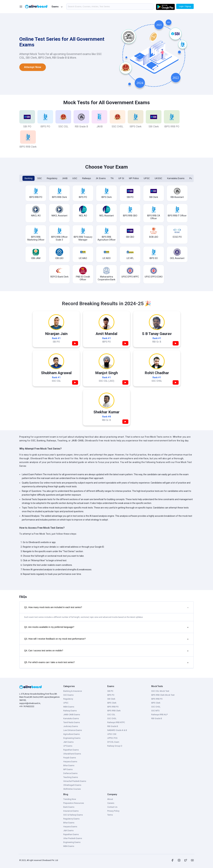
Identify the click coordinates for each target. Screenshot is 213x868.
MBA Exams (69, 707)
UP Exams (68, 746)
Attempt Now (33, 67)
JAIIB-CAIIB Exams (72, 715)
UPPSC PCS (112, 738)
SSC (40, 178)
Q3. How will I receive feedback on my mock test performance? (106, 639)
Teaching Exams (71, 777)
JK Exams (101, 178)
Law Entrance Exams (73, 730)
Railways (87, 178)
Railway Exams (70, 711)
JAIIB (65, 178)
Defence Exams (70, 773)
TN (112, 178)
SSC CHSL (112, 718)
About (110, 799)
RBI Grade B (113, 726)
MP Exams (68, 769)
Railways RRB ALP (159, 715)
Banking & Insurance (73, 691)
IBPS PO (111, 695)
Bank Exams (69, 807)
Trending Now (70, 799)
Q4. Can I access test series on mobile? (106, 651)
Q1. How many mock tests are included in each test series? (106, 608)
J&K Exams (68, 742)
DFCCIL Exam (113, 742)
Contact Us (112, 807)
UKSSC (158, 178)
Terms (110, 815)
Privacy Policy (113, 811)
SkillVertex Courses (72, 789)
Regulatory (52, 178)
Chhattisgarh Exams (72, 785)
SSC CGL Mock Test (160, 691)
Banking (29, 178)
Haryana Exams (70, 762)
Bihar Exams (69, 765)
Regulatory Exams (71, 819)
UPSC (147, 178)
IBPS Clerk (112, 703)
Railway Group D (115, 746)
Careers (111, 803)
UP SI (121, 178)
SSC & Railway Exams (73, 815)
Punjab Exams (70, 758)
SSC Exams (68, 695)
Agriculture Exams (71, 734)
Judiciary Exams (71, 726)
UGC (75, 178)
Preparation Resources (74, 803)
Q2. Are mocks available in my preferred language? (106, 627)
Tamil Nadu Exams (72, 722)
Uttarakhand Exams (72, 754)
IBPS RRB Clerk (114, 711)
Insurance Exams (71, 811)
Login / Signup (185, 6)
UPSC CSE (112, 734)
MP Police (134, 178)
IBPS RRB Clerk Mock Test (163, 695)
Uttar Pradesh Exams (73, 838)
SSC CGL (111, 715)
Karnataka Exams (176, 178)
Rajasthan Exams (71, 750)
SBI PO (110, 691)
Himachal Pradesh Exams (75, 781)
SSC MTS (155, 711)
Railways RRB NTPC (116, 722)
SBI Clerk (111, 699)
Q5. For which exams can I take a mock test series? (106, 663)
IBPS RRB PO (113, 707)
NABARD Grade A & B (117, 730)
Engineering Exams (72, 738)
